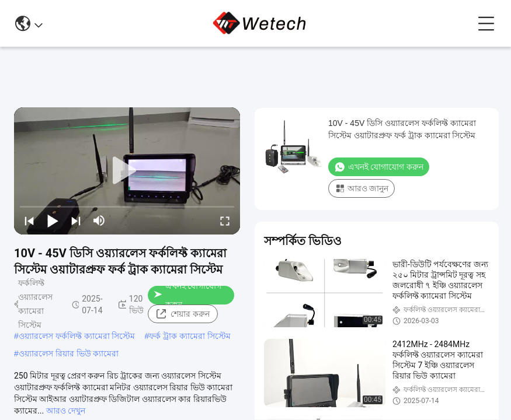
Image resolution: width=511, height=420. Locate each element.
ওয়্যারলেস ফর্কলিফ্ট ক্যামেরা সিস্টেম (77, 336)
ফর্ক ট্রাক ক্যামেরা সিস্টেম (190, 336)
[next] (76, 220)
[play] (127, 171)
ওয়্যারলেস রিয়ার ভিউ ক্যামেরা (69, 353)
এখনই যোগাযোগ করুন (187, 295)
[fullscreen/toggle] (225, 220)
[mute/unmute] (99, 220)
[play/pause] (53, 220)
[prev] (29, 220)
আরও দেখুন (66, 411)
